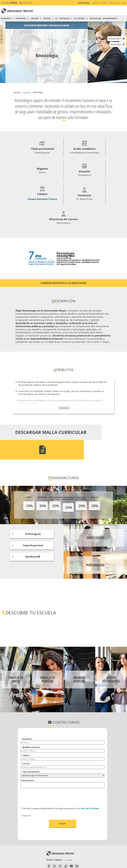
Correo (124, 3)
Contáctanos (116, 39)
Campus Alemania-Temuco (63, 180)
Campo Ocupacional (33, 515)
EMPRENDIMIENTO (110, 18)
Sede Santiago (84, 3)
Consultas (9, 3)
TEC (56, 18)
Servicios (95, 3)
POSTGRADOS (64, 18)
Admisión (17, 92)
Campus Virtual (114, 3)
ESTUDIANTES (21, 18)
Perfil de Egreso (33, 503)
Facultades (117, 44)
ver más (69, 829)
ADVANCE (47, 18)
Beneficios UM (33, 526)
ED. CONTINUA (80, 18)
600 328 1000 (26, 3)
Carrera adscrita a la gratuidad (64, 268)
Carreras (27, 92)
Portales (105, 3)
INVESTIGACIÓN (95, 18)
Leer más (64, 393)
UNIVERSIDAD (6, 18)
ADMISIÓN (35, 18)
